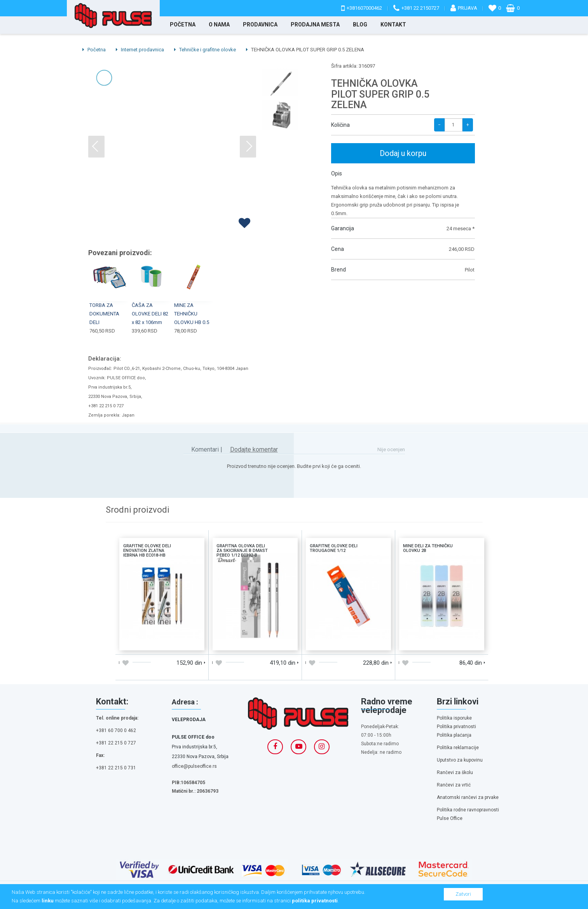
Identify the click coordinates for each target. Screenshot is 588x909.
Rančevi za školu (455, 772)
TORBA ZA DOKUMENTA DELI (104, 314)
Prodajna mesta (315, 25)
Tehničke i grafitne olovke (205, 50)
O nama (219, 25)
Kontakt (393, 25)
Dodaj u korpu (403, 153)
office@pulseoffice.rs (194, 766)
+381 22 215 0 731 (116, 768)
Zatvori (463, 894)
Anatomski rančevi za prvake (468, 797)
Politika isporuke (454, 718)
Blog (360, 25)
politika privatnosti (315, 901)
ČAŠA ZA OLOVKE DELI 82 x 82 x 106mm (150, 314)
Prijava (468, 8)
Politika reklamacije (458, 748)
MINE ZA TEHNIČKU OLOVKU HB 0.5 (192, 314)
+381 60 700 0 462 (116, 730)
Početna (183, 25)
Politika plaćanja (454, 735)
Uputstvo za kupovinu (460, 760)
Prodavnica (260, 25)
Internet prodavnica (140, 50)
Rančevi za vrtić (454, 785)
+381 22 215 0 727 (116, 743)
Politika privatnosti (456, 727)
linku (48, 901)
